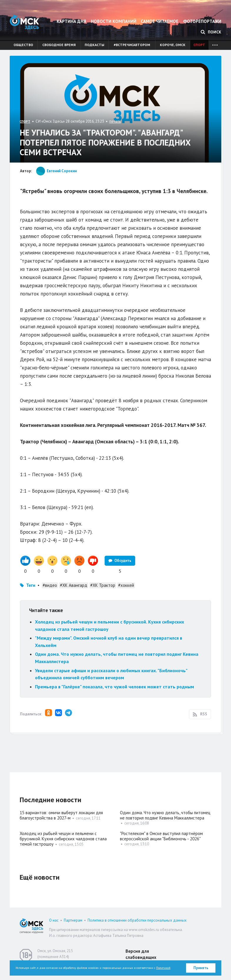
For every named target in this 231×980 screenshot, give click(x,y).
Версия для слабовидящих (141, 954)
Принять (201, 968)
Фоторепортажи (202, 21)
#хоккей (126, 585)
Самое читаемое (160, 21)
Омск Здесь (24, 22)
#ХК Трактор (103, 585)
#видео (50, 585)
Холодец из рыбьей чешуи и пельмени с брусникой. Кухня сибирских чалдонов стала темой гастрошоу (63, 839)
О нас (54, 920)
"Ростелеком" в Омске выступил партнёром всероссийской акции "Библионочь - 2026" (161, 836)
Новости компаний (114, 21)
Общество (23, 45)
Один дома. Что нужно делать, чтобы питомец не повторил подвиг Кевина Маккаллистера (165, 815)
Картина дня (71, 21)
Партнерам (73, 920)
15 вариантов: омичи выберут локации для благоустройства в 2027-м (61, 815)
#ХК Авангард (74, 585)
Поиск (211, 32)
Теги (31, 585)
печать (115, 121)
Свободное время (59, 45)
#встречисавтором (132, 45)
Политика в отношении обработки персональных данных (137, 920)
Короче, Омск (173, 45)
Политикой (163, 968)
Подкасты (94, 45)
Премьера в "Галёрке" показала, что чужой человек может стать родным (114, 687)
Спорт (199, 45)
